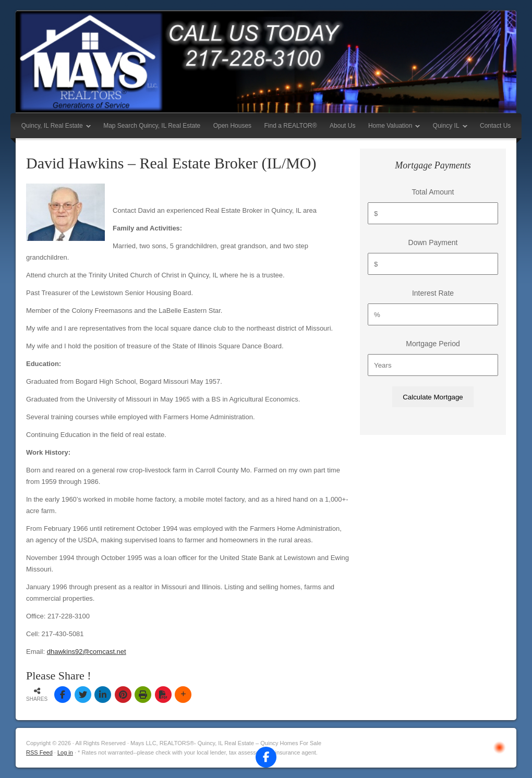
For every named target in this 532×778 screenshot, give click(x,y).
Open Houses (232, 126)
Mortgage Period (433, 344)
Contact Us (495, 126)
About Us (342, 126)
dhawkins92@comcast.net (87, 652)
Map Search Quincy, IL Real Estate (152, 126)
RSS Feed (39, 752)
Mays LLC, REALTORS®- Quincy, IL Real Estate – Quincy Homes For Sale (266, 62)
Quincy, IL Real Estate (53, 128)
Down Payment (433, 242)
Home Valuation (392, 128)
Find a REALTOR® (291, 126)
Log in (65, 752)
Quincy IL (448, 128)
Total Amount (433, 192)
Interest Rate (433, 293)
